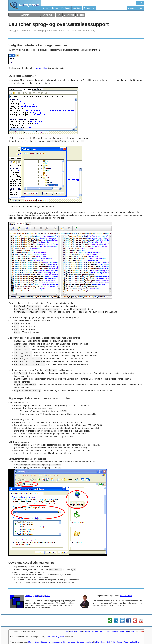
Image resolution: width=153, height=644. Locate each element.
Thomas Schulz (126, 596)
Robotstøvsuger (69, 642)
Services (77, 8)
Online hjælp (48, 15)
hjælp (36, 596)
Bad (108, 642)
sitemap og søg (105, 631)
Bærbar (119, 642)
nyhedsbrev (123, 631)
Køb (59, 15)
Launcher (25, 15)
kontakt (79, 631)
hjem (67, 631)
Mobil (113, 642)
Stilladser (44, 642)
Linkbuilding (135, 642)
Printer (126, 642)
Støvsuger (81, 642)
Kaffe (103, 642)
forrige (42, 596)
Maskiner (89, 642)
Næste (48, 596)
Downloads (69, 15)
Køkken (97, 642)
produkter (87, 631)
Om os (45, 8)
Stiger (37, 642)
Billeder (81, 15)
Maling (31, 642)
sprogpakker (41, 68)
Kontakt (55, 8)
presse (115, 631)
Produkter (66, 8)
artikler (132, 631)
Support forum (136, 8)
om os (73, 631)
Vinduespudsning (56, 642)
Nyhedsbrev (89, 8)
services (95, 631)
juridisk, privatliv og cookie (54, 637)
